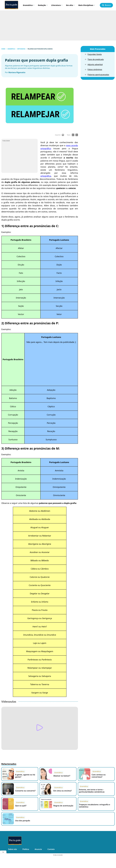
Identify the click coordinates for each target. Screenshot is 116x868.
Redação (43, 5)
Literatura (57, 5)
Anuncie (38, 849)
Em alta (70, 5)
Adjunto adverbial (94, 65)
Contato (51, 849)
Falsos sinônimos (93, 70)
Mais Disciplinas (87, 5)
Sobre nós (13, 849)
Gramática (29, 5)
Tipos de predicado (94, 59)
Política (26, 849)
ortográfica (46, 176)
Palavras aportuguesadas (97, 75)
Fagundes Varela (93, 54)
